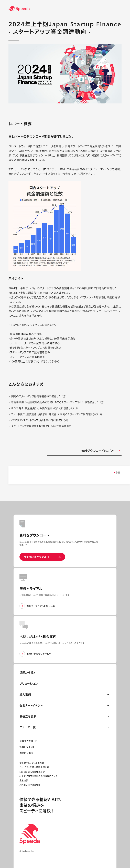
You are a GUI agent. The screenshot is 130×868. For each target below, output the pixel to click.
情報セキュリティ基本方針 (32, 763)
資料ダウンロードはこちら (101, 451)
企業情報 (24, 781)
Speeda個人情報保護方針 (32, 772)
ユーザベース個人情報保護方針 (34, 767)
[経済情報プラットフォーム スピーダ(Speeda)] (69, 8)
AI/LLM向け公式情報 (30, 785)
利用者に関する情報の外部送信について (39, 776)
